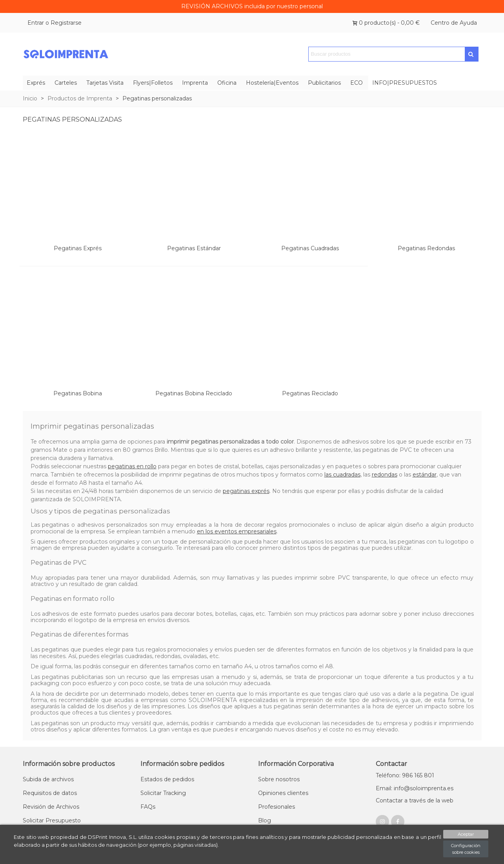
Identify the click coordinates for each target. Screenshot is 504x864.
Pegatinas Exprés (78, 248)
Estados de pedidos (167, 779)
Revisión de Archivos (51, 807)
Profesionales (277, 807)
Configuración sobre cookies (466, 849)
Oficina (227, 83)
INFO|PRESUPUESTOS (405, 83)
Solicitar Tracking (163, 793)
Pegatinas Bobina (78, 393)
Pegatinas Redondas (426, 248)
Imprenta (195, 83)
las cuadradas (342, 475)
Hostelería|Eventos (272, 83)
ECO (357, 83)
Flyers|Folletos (153, 83)
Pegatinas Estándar (194, 248)
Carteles (66, 83)
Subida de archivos (48, 779)
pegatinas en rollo (132, 466)
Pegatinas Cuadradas (310, 248)
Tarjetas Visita (105, 83)
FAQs (148, 807)
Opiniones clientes (283, 793)
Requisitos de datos (50, 793)
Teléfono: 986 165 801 (405, 775)
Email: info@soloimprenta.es (415, 788)
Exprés (36, 83)
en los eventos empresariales (237, 531)
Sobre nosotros (279, 779)
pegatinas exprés (246, 491)
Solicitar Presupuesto (52, 820)
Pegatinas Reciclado (310, 393)
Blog (265, 820)
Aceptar (466, 834)
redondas (385, 475)
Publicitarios (324, 83)
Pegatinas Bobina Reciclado (194, 393)
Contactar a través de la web (415, 800)
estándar (425, 475)
